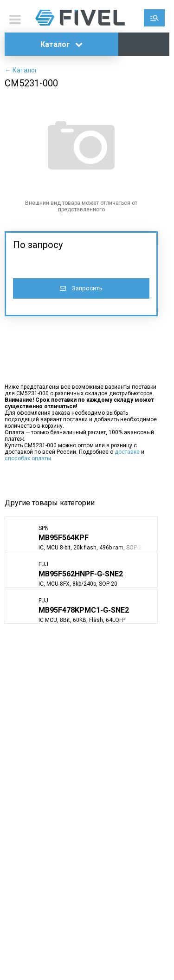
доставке (127, 452)
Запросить (81, 288)
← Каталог (21, 70)
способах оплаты (28, 458)
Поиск (154, 18)
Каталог (61, 44)
